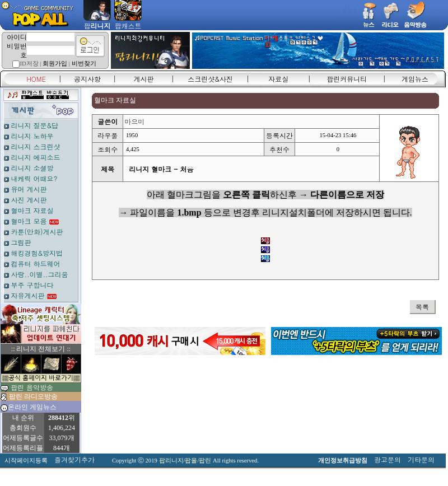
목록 (422, 307)
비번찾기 (84, 64)
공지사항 (87, 79)
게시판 (144, 79)
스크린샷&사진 (210, 79)
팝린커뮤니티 (347, 79)
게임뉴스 (415, 79)
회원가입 (55, 64)
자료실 (278, 79)
